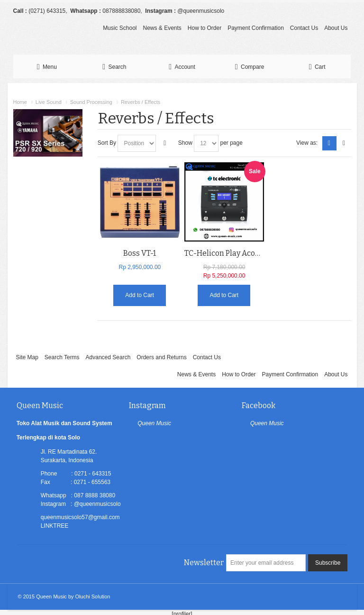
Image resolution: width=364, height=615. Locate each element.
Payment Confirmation (256, 28)
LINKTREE (55, 526)
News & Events (162, 28)
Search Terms (62, 357)
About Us (336, 28)
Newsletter (204, 563)
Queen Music (154, 423)
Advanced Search (108, 357)
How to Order (205, 28)
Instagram (147, 405)
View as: (307, 143)
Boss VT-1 (140, 253)
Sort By (107, 143)
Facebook (259, 405)
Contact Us (304, 28)
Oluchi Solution (93, 596)
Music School (120, 28)
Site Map (27, 357)
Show (185, 143)
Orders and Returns (161, 357)
